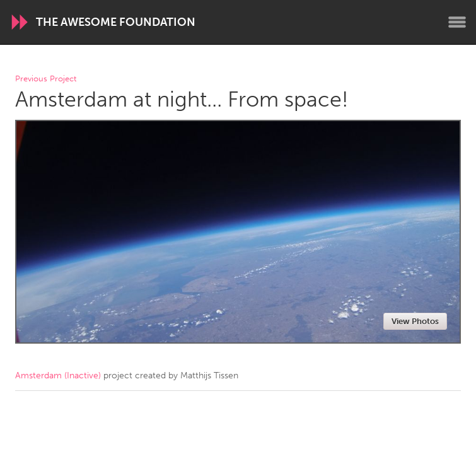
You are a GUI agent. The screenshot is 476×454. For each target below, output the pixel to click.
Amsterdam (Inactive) (58, 375)
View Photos (415, 321)
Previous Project (46, 79)
